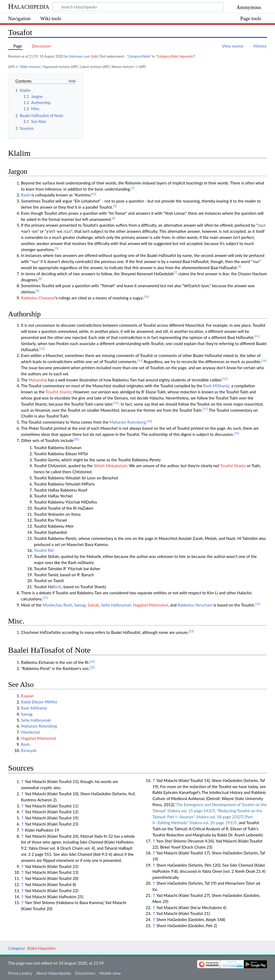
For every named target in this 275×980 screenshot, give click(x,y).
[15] (225, 379)
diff (11, 67)
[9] (38, 291)
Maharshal (38, 380)
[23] (191, 631)
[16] (116, 403)
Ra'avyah (29, 750)
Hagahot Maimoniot (150, 605)
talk (95, 56)
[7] (176, 272)
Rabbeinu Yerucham (195, 605)
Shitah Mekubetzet (110, 466)
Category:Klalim (139, 56)
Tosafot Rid (44, 550)
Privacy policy (20, 973)
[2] (94, 194)
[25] (92, 667)
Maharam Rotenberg (39, 726)
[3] (115, 206)
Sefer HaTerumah (116, 605)
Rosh (57, 587)
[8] (40, 279)
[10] (146, 297)
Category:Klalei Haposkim (175, 56)
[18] (149, 421)
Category (16, 948)
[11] (257, 336)
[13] (140, 361)
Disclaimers (85, 973)
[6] (239, 266)
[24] (92, 661)
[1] (133, 188)
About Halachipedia (54, 973)
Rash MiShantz (216, 386)
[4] (114, 218)
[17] (205, 409)
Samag (80, 605)
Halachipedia (29, 6)
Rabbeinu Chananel (38, 298)
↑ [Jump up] (22, 781)
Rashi (26, 195)
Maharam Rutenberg (128, 422)
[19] (236, 433)
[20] (76, 439)
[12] (42, 348)
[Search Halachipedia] (138, 7)
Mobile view (110, 973)
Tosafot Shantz (58, 392)
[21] (45, 598)
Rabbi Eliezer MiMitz (39, 702)
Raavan (27, 696)
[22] (257, 604)
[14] (264, 361)
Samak (93, 605)
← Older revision (28, 67)
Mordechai (52, 605)
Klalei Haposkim (42, 948)
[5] (56, 248)
